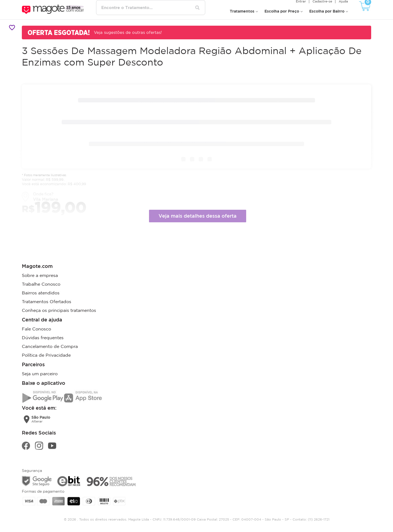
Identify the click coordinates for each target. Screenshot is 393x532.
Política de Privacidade (46, 355)
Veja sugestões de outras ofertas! (128, 32)
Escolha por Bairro (327, 11)
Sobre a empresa (40, 275)
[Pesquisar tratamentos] (197, 8)
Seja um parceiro (40, 374)
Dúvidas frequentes (43, 338)
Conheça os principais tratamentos (59, 310)
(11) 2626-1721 (319, 519)
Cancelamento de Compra (50, 346)
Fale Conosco (36, 329)
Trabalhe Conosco (41, 284)
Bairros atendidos (41, 293)
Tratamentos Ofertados (47, 302)
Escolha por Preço (282, 11)
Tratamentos (242, 11)
